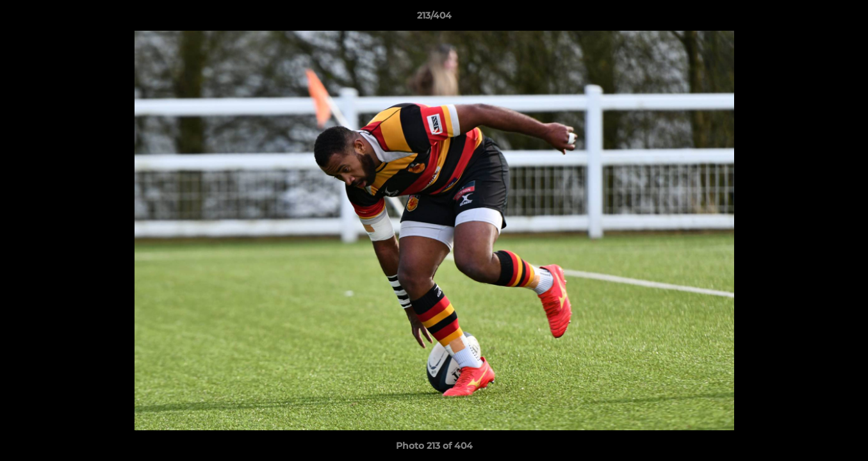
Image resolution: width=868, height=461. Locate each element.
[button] (845, 19)
